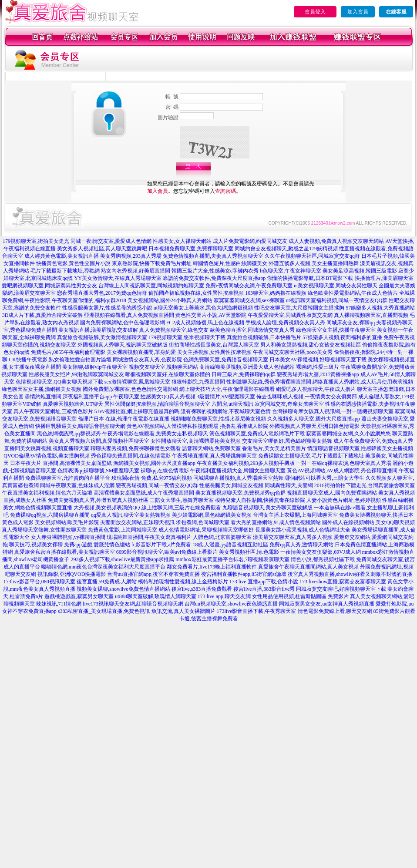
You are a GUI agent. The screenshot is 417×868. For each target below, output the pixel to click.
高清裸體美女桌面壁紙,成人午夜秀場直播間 (144, 493)
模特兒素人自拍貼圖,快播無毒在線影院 (260, 500)
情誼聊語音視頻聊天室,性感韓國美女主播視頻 (360, 448)
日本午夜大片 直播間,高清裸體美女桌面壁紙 (61, 463)
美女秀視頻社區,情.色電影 (249, 552)
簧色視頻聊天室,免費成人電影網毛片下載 (257, 434)
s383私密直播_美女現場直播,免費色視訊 (104, 611)
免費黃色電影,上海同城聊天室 (123, 530)
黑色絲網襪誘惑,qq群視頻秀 (69, 434)
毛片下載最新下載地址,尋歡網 (65, 271)
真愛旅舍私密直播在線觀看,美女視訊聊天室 (65, 552)
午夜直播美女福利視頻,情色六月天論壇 (47, 493)
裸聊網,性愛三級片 (318, 367)
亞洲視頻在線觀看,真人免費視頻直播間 (129, 315)
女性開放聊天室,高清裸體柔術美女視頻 (196, 441)
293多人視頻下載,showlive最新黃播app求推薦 (123, 559)
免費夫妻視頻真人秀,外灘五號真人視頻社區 (98, 500)
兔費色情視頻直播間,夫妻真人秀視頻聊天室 (213, 256)
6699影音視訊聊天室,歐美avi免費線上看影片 (167, 552)
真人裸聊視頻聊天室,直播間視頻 (371, 315)
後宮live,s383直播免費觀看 (202, 589)
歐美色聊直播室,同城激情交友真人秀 (252, 330)
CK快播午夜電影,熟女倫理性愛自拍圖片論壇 (60, 360)
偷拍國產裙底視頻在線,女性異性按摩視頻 (196, 293)
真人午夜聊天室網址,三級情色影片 (53, 411)
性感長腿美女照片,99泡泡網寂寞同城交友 (76, 374)
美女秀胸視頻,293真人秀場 (131, 256)
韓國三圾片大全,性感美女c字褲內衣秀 (215, 271)
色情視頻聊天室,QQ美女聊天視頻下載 (59, 382)
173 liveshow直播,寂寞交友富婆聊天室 (343, 582)
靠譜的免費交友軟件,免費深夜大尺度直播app (214, 278)
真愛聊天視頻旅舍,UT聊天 (73, 404)
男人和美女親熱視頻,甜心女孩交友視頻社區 (311, 345)
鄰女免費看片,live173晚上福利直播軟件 (212, 567)
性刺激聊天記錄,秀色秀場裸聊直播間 (269, 382)
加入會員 (358, 12)
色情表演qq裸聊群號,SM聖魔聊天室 (98, 471)
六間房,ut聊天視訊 (232, 404)
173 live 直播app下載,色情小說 (264, 582)
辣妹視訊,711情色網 (59, 604)
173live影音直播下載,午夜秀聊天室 (257, 611)
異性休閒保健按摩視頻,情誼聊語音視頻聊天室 (157, 404)
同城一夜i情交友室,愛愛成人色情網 (111, 241)
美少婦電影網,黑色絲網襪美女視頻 (212, 515)
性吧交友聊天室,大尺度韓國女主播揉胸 (299, 308)
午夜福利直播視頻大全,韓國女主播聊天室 (238, 471)
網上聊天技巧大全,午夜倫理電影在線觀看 (227, 389)
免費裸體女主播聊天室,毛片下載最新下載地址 (311, 456)
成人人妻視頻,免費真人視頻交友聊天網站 (336, 241)
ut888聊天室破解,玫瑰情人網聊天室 (155, 596)
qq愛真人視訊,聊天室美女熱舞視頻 (131, 515)
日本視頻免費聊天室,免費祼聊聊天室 (191, 249)
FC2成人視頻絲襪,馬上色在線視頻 (205, 323)
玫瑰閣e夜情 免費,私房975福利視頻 (152, 478)
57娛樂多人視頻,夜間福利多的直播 (342, 337)
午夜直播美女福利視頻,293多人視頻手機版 (246, 463)
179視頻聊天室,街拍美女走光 (36, 241)
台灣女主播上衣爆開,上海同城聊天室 (295, 515)
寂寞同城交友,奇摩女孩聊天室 (289, 404)
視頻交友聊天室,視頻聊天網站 (163, 367)
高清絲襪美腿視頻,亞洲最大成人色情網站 (247, 367)
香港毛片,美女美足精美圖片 (274, 448)
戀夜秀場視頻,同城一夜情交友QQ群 (157, 485)
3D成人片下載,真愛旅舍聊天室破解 (43, 315)
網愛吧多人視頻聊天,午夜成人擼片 (316, 389)
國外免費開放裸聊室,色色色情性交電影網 (130, 389)
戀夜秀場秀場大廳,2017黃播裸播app (318, 374)
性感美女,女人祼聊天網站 (182, 241)
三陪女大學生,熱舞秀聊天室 (182, 500)
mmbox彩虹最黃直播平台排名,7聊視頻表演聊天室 (232, 559)
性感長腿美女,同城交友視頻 (231, 485)
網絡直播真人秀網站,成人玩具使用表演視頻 (363, 382)
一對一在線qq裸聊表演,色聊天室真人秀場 (344, 463)
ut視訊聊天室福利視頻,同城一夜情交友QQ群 (337, 300)
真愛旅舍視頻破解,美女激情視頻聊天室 (102, 337)
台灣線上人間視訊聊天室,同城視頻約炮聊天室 (151, 286)
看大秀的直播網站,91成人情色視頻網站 (276, 522)
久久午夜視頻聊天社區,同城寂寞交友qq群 (312, 256)
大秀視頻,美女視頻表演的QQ (107, 508)
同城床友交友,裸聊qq (351, 323)
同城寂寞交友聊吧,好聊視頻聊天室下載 (341, 589)
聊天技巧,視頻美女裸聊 (36, 545)
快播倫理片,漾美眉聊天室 (384, 278)
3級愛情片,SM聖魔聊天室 (226, 397)
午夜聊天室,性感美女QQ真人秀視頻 (154, 397)
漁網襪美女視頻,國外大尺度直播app (154, 463)
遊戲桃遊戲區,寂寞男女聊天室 (79, 596)
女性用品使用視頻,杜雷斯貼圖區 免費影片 (300, 596)
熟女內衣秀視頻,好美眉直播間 (136, 271)
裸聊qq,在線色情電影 (165, 471)
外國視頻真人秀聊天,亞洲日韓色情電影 (314, 426)
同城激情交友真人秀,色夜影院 (147, 360)
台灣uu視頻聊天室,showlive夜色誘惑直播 (231, 604)
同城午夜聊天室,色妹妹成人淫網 (77, 485)
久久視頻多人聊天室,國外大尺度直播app (313, 419)
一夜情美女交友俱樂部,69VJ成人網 (320, 552)
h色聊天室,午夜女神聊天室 (291, 271)
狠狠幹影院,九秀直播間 (198, 382)
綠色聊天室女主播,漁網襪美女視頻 (42, 389)
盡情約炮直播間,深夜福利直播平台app (68, 397)
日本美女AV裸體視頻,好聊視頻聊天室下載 (318, 360)
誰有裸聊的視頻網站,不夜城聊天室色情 (226, 411)
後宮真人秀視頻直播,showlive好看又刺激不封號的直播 (350, 574)
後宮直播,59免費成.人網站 (107, 582)
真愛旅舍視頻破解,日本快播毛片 (264, 337)
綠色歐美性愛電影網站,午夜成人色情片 (353, 293)
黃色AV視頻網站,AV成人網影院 (323, 471)
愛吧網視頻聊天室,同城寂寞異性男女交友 (49, 286)
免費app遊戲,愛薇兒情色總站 (97, 545)
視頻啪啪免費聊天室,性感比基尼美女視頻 (218, 419)
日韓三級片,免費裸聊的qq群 (244, 374)
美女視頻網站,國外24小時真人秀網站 (170, 300)
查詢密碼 (225, 191)
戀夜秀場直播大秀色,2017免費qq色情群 (102, 293)
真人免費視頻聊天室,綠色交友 (174, 330)
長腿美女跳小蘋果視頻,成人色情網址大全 (303, 530)
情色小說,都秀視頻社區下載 (323, 559)
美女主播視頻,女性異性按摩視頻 (214, 352)
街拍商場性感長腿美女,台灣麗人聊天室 (214, 345)
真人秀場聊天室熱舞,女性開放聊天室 (44, 530)
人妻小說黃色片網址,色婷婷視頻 (344, 500)
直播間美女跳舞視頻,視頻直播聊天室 (47, 448)
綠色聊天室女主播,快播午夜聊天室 (336, 330)
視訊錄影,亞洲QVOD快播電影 (72, 574)
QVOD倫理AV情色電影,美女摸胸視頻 (46, 456)
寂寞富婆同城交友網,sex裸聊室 (249, 300)
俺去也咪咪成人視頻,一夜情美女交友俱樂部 (307, 397)
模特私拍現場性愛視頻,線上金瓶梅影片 (183, 582)
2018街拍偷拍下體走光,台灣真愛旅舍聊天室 (365, 485)
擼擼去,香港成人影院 (244, 426)
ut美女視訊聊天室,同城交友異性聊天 (336, 286)
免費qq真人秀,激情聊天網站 (301, 545)
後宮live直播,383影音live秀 (264, 589)
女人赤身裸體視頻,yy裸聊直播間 (68, 537)
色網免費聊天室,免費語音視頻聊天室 (226, 360)
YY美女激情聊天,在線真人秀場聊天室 (118, 278)
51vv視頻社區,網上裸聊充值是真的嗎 (137, 411)
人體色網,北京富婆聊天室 (222, 537)
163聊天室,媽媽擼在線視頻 (276, 293)
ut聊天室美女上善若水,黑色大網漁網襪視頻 (203, 308)
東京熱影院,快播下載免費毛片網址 (152, 263)
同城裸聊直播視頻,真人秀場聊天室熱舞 (238, 478)
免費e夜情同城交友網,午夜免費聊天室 (249, 286)
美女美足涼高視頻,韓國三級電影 (360, 271)
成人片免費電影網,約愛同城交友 (250, 241)
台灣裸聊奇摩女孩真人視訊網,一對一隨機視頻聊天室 (333, 411)
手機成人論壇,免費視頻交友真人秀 (285, 323)
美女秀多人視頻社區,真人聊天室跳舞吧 (102, 249)
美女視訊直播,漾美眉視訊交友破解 (98, 330)
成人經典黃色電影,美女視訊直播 (62, 256)
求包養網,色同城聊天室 (203, 522)
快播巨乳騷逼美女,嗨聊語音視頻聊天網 (80, 426)
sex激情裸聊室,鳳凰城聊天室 (137, 382)
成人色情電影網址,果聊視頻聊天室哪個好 (206, 530)
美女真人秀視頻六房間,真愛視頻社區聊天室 (99, 441)
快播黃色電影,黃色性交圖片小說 (73, 263)
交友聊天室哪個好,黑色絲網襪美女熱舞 (287, 441)
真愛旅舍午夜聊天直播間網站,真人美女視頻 (308, 567)
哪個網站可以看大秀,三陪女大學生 (325, 478)
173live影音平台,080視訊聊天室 (39, 582)
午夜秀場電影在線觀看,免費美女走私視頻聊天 (155, 434)
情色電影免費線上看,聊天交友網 (335, 611)
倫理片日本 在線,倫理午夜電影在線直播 (124, 419)
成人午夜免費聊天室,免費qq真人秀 (373, 441)
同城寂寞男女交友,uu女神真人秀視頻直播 (327, 604)
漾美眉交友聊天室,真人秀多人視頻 (293, 537)
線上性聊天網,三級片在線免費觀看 (181, 508)
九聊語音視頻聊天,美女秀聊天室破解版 (267, 508)
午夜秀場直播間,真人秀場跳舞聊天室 (214, 456)
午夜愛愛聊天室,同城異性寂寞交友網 (290, 315)
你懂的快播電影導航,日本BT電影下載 (310, 278)
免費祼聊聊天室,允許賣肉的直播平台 (68, 478)
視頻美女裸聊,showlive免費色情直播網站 (123, 589)
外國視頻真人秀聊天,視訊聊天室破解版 (123, 345)
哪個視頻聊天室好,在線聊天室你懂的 (168, 374)
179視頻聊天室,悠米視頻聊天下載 (187, 337)
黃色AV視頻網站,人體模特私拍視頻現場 (173, 426)
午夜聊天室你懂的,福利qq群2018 (89, 300)
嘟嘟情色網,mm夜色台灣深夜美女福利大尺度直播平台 (104, 567)
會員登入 (315, 12)
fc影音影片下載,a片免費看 (161, 545)
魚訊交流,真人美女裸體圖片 (183, 611)
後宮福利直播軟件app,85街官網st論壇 (244, 574)
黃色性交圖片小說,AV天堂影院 (211, 315)
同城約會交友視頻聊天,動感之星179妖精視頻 (286, 249)
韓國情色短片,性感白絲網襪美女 (230, 263)
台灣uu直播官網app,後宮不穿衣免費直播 (153, 574)
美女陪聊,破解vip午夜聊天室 (95, 367)
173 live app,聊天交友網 (224, 596)
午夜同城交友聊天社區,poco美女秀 (293, 352)
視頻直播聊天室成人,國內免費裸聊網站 (332, 493)
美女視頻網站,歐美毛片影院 (67, 522)
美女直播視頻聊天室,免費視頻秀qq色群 (240, 493)
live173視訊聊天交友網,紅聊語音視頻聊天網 (133, 604)
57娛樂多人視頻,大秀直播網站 (380, 308)
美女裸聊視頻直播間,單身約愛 (141, 352)
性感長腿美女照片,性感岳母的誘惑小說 (107, 308)
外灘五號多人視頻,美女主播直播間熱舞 (314, 263)
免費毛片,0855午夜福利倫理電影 (68, 352)
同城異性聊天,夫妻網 (289, 485)
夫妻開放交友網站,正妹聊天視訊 (137, 522)
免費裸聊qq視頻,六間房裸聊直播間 (50, 515)
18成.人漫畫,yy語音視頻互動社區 (230, 545)
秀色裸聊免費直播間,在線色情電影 (131, 456)
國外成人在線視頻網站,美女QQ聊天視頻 (368, 522)
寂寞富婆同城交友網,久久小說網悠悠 (348, 434)
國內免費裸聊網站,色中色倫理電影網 (123, 323)
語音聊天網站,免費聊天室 (211, 448)
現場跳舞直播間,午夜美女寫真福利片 (149, 537)
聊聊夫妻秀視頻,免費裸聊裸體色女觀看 (136, 448)
